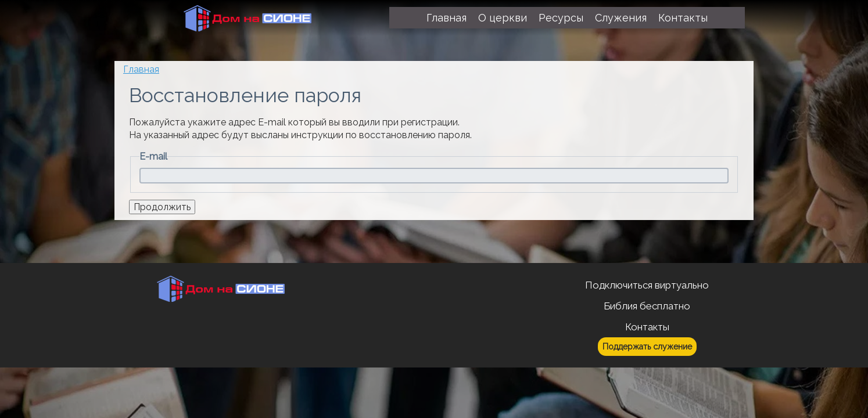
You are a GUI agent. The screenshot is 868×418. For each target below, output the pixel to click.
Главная (141, 69)
